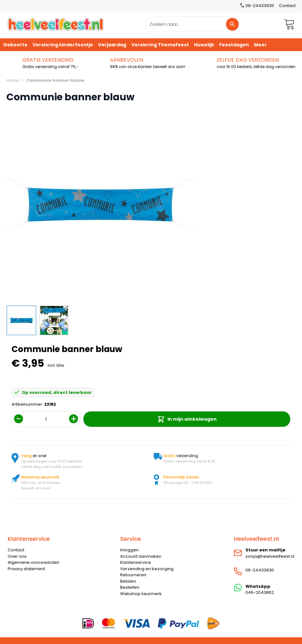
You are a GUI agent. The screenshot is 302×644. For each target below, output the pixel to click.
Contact (287, 6)
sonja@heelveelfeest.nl (270, 556)
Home (13, 80)
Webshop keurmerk (141, 594)
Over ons (17, 556)
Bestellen (130, 587)
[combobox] (192, 24)
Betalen (128, 581)
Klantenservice (136, 562)
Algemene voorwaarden (34, 562)
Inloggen (129, 550)
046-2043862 (260, 592)
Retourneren (133, 575)
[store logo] (56, 24)
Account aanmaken (141, 556)
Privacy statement (26, 569)
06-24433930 (260, 570)
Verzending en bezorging (147, 569)
